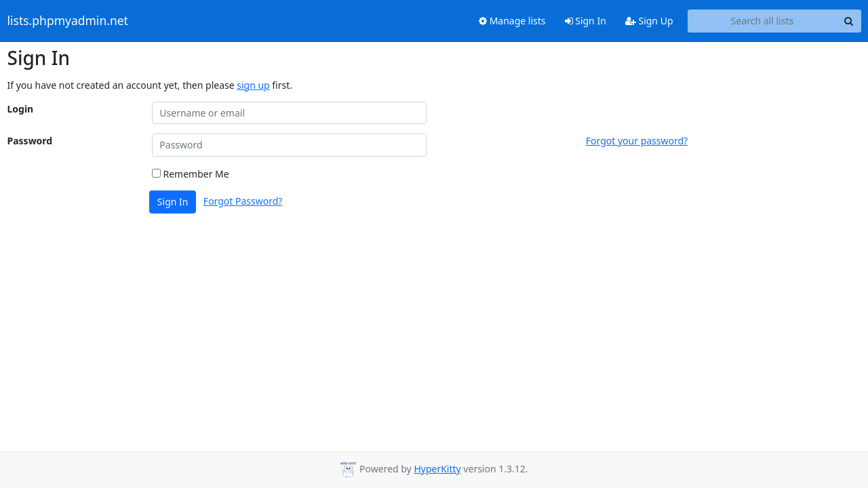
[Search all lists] (763, 21)
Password (30, 141)
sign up (253, 85)
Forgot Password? (243, 201)
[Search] (849, 21)
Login (21, 109)
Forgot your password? (637, 141)
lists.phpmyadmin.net (68, 21)
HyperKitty (437, 469)
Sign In (586, 21)
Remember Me (191, 174)
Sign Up (649, 21)
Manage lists (512, 21)
